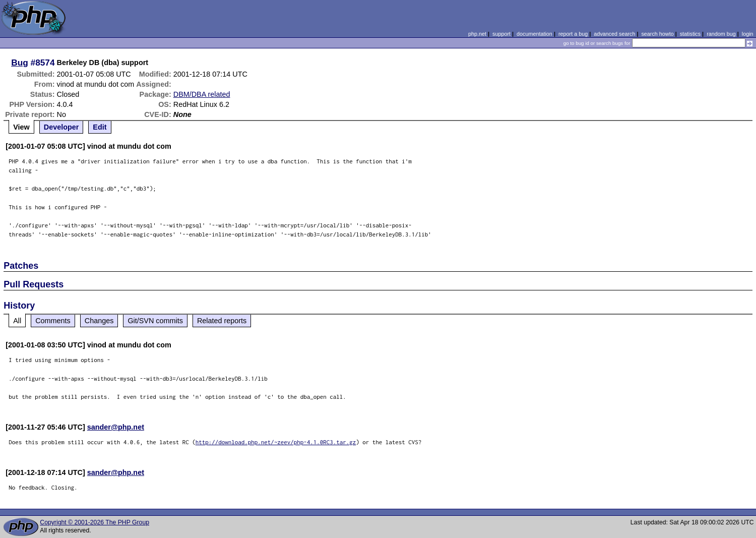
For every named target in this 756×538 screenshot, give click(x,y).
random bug (721, 34)
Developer (61, 127)
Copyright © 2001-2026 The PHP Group (94, 522)
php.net (477, 34)
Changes (99, 321)
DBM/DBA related (202, 94)
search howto (657, 34)
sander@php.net (116, 427)
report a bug (573, 34)
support (501, 34)
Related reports (222, 321)
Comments (53, 321)
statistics (690, 34)
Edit (100, 127)
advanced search (614, 34)
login (748, 34)
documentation (534, 34)
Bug (20, 63)
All (17, 321)
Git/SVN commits (155, 321)
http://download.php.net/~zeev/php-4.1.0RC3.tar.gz (276, 442)
